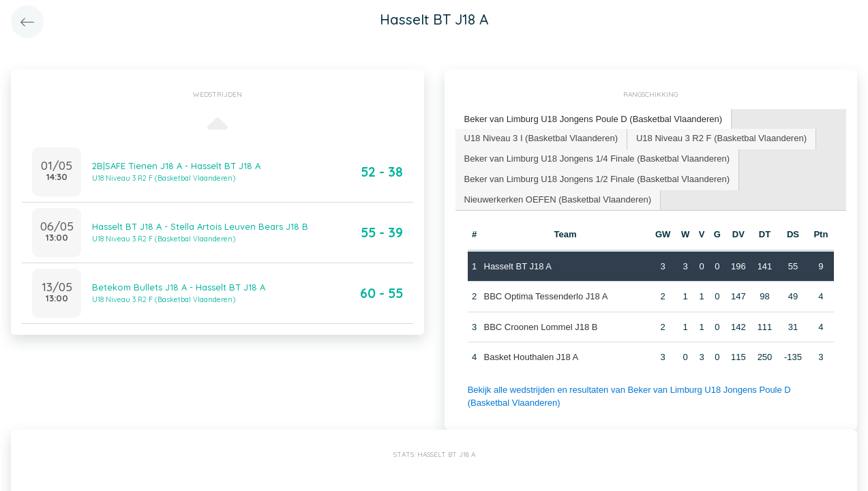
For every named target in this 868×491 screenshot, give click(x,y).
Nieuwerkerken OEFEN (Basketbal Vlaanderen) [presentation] (558, 199)
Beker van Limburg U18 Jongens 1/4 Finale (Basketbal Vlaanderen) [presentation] (597, 159)
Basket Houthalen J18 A (532, 357)
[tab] (594, 120)
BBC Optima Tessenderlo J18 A (546, 296)
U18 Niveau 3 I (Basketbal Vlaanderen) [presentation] (541, 138)
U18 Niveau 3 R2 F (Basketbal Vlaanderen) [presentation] (721, 138)
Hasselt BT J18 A (518, 266)
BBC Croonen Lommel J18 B (541, 327)
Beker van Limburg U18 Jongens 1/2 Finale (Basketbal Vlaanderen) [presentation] (597, 179)
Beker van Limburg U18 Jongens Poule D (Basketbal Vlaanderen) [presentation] (594, 119)
